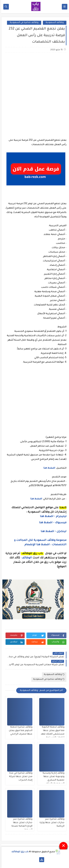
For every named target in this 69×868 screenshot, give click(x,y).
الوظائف (25, 558)
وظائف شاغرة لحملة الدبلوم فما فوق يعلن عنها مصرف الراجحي (19, 731)
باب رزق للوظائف (19, 852)
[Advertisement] (34, 93)
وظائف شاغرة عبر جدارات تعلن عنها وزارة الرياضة (51, 823)
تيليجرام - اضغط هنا (52, 517)
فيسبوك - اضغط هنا (51, 523)
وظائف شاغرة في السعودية (23, 23)
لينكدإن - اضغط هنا (52, 532)
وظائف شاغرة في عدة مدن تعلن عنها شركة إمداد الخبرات (19, 777)
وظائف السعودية (53, 23)
